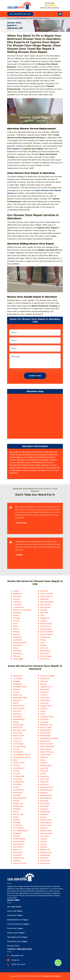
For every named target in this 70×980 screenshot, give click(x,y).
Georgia (17, 618)
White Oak (45, 861)
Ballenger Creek (20, 698)
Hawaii (16, 621)
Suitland (44, 828)
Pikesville (44, 782)
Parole (43, 774)
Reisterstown (46, 795)
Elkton (16, 812)
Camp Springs (19, 746)
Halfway (17, 861)
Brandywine (18, 725)
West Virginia (46, 656)
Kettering (44, 692)
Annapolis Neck (20, 687)
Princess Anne (46, 787)
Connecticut (19, 607)
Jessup (43, 684)
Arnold (16, 692)
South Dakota (46, 634)
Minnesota (18, 653)
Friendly (17, 836)
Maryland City (46, 725)
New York (44, 613)
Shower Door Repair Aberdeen (39, 18)
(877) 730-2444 (18, 964)
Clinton (16, 771)
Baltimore (18, 700)
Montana (44, 591)
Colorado (17, 605)
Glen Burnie (18, 847)
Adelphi (17, 681)
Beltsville (17, 711)
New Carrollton (47, 744)
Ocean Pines (46, 755)
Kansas (16, 634)
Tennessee (45, 637)
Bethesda (17, 717)
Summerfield (46, 831)
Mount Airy (45, 741)
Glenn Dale (18, 852)
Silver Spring (46, 823)
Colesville (17, 779)
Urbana (43, 844)
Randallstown (46, 790)
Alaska (16, 591)
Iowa (15, 624)
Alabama (17, 594)
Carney (16, 749)
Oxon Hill (44, 768)
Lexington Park (47, 717)
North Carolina (47, 594)
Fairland (17, 820)
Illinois (16, 629)
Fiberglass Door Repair (17, 937)
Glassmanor (18, 844)
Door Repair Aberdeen (20, 18)
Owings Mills (46, 766)
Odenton (44, 757)
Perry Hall (44, 779)
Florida (16, 615)
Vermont (44, 648)
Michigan (17, 651)
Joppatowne (46, 687)
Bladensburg (19, 719)
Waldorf (44, 847)
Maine (16, 648)
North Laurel (46, 749)
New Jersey (45, 605)
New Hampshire (47, 602)
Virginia (43, 645)
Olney (43, 760)
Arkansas (17, 596)
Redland (44, 793)
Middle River (46, 730)
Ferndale (17, 822)
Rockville (44, 801)
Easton (16, 801)
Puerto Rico (45, 626)
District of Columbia (22, 610)
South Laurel (46, 825)
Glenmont (18, 850)
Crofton (17, 787)
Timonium (45, 836)
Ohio (42, 615)
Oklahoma (45, 618)
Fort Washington (21, 831)
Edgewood (18, 803)
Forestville (18, 825)
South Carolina (47, 632)
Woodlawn (45, 863)
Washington (46, 651)
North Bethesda (47, 746)
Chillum (16, 765)
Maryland (17, 645)
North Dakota (46, 596)
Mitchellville (45, 736)
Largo (43, 711)
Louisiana (17, 640)
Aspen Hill (18, 695)
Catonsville (18, 752)
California (17, 602)
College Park (19, 782)
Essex (16, 817)
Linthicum (45, 719)
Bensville (17, 714)
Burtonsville (18, 736)
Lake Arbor (45, 698)
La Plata (44, 695)
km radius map (35, 417)
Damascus (18, 793)
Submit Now (35, 376)
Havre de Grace (20, 863)
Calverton (17, 741)
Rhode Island (46, 629)
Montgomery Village (49, 738)
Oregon (44, 621)
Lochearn (44, 722)
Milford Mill (45, 733)
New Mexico (46, 607)
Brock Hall (18, 727)
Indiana (16, 632)
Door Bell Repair (14, 907)
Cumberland (19, 790)
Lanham (44, 708)
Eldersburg (18, 806)
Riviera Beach (46, 798)
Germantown (19, 841)
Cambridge (18, 744)
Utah (42, 643)
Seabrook (44, 814)
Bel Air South (19, 708)
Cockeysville (19, 776)
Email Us (15, 960)
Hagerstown (19, 858)
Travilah (44, 842)
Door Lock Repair (15, 911)
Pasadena (45, 776)
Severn (43, 817)
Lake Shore (45, 700)
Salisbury (44, 809)
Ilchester (44, 681)
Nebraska (44, 599)
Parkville (44, 771)
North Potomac (47, 752)
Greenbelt (17, 855)
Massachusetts (20, 643)
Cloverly (17, 774)
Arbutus (17, 689)
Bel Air (16, 703)
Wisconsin (45, 653)
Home (9, 18)
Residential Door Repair (18, 920)
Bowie (16, 722)
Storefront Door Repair (17, 941)
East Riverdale (20, 798)
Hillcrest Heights (47, 676)
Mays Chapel (46, 727)
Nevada (44, 610)
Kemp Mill (45, 689)
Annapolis (18, 684)
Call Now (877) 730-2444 (20, 14)
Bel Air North (19, 706)
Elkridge (17, 809)
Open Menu (60, 14)
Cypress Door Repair (51, 976)
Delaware (17, 613)
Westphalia (45, 855)
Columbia (17, 784)
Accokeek (18, 679)
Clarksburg (18, 768)
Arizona (17, 599)
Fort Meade (18, 828)
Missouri (17, 656)
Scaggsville (45, 812)
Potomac (44, 785)
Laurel (43, 714)
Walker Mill (45, 850)
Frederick (17, 833)
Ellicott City (18, 814)
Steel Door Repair (15, 915)
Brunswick (18, 733)
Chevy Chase (19, 763)
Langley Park (46, 706)
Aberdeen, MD (17, 956)
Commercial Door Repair (18, 924)
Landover (44, 703)
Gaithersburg (19, 839)
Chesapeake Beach (22, 755)
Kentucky (17, 637)
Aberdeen (17, 676)
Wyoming (45, 659)
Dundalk (17, 795)
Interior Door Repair (16, 933)
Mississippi (18, 659)
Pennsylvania (46, 624)
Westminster (46, 852)
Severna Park (46, 820)
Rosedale (44, 806)
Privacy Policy (13, 946)
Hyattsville (45, 679)
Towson (44, 839)
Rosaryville (45, 804)
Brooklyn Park (19, 730)
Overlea (44, 763)
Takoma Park (46, 833)
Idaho (16, 626)
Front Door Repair (15, 928)
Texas (43, 640)
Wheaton (44, 858)
